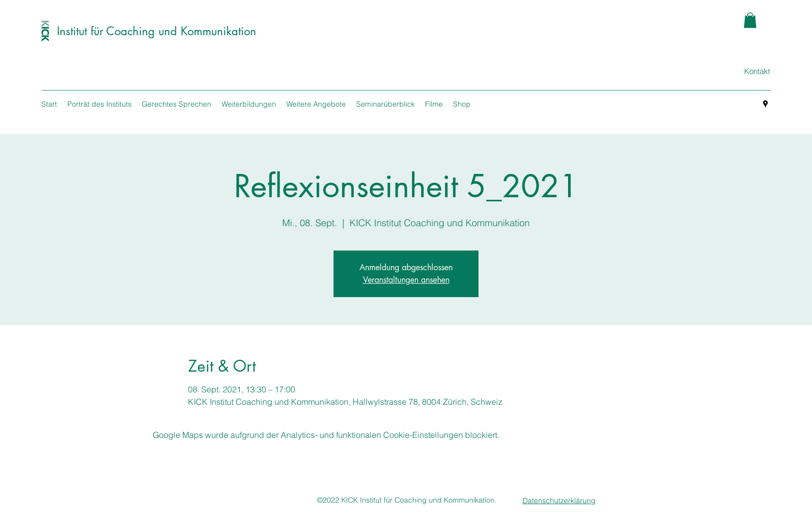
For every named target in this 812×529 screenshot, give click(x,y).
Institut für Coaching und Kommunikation (157, 31)
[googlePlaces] (765, 104)
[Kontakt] (757, 71)
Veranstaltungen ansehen (406, 280)
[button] (750, 20)
